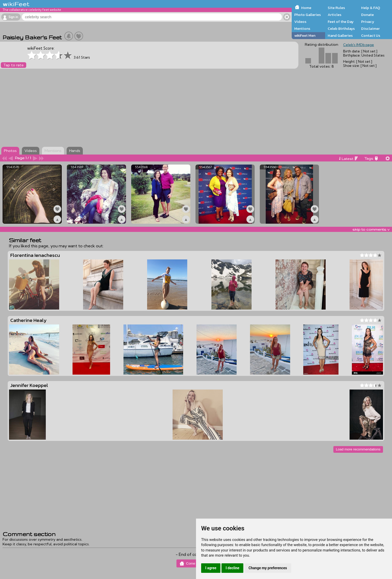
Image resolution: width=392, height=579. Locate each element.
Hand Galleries (340, 35)
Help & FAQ (371, 8)
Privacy (368, 22)
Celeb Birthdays (341, 29)
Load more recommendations (358, 449)
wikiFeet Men (305, 35)
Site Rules (336, 8)
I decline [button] (232, 568)
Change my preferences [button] (268, 568)
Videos (300, 22)
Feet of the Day (341, 22)
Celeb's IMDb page (359, 45)
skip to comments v (371, 229)
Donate (367, 15)
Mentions (302, 29)
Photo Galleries (308, 15)
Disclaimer (370, 29)
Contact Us (371, 35)
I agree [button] (211, 568)
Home (306, 8)
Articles (335, 15)
